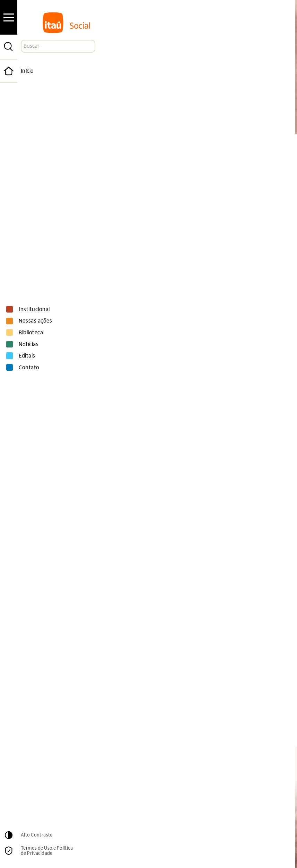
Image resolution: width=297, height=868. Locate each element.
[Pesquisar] (9, 47)
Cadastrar (245, 781)
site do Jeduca (110, 695)
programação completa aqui (74, 518)
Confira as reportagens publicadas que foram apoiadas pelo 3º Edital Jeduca (143, 459)
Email (143, 767)
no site (174, 388)
